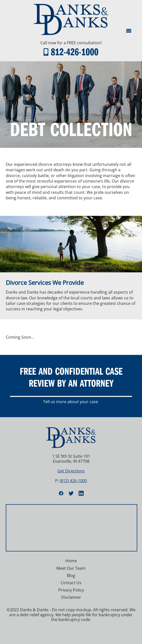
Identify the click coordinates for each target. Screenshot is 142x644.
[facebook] (61, 493)
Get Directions (71, 471)
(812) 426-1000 (73, 481)
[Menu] (129, 31)
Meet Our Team (71, 568)
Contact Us (71, 583)
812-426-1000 (75, 51)
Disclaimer (71, 597)
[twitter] (71, 493)
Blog (71, 575)
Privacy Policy (71, 590)
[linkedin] (81, 493)
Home (71, 561)
